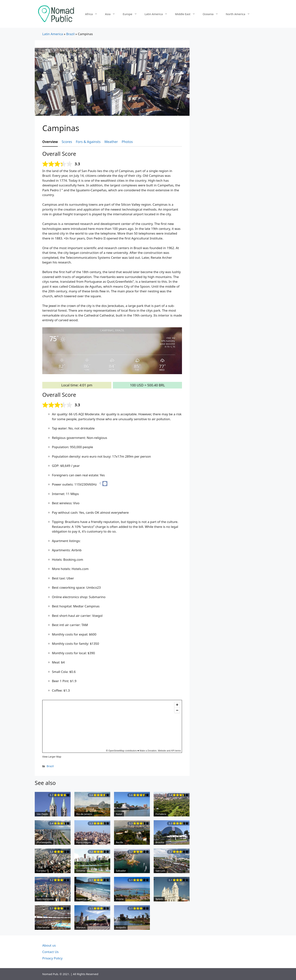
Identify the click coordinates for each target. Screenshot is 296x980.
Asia (112, 14)
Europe (132, 14)
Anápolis (121, 927)
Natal (119, 814)
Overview (50, 142)
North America (240, 14)
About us (49, 945)
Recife (119, 842)
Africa (93, 14)
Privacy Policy (52, 958)
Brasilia (160, 842)
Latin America (158, 14)
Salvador (121, 871)
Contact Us (50, 952)
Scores (67, 142)
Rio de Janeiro (84, 814)
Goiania (81, 871)
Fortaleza (161, 814)
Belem (159, 899)
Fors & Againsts (88, 142)
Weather (111, 142)
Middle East (187, 14)
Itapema (81, 899)
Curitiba (41, 871)
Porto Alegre (83, 842)
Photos (127, 142)
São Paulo (42, 814)
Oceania (212, 14)
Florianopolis (44, 842)
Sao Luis (160, 871)
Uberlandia (43, 927)
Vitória (120, 899)
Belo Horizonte (45, 899)
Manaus (81, 927)
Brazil (70, 34)
